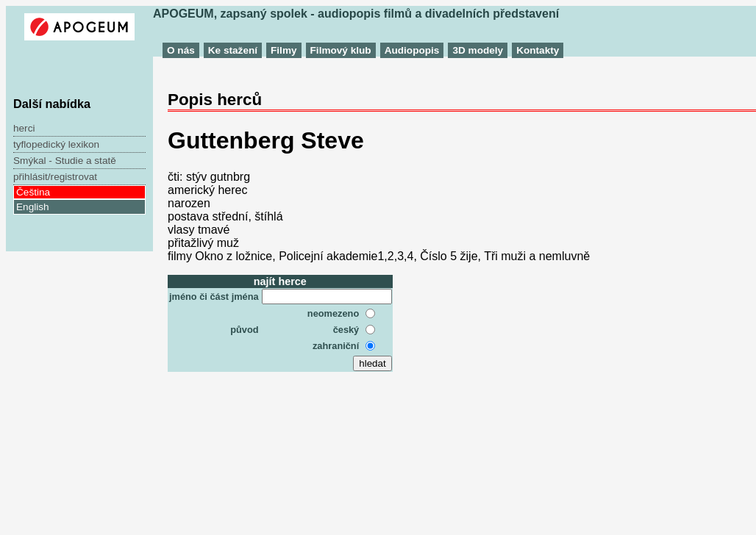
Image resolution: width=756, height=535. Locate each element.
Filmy (284, 50)
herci (24, 128)
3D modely (478, 50)
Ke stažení (233, 50)
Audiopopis (412, 50)
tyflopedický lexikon (56, 144)
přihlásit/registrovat (55, 177)
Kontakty (538, 50)
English (33, 207)
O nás (181, 50)
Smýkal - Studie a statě (65, 161)
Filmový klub (341, 50)
